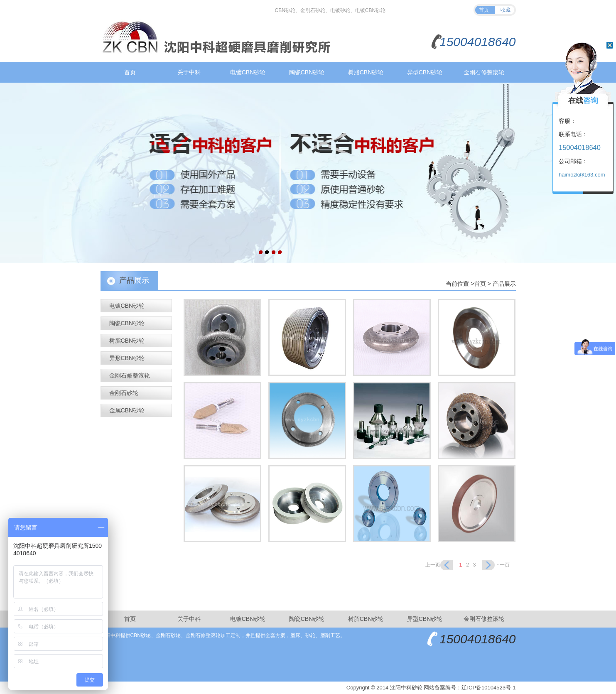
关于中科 (189, 72)
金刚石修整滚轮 (484, 72)
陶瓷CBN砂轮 (307, 72)
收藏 (506, 10)
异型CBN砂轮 (425, 72)
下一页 (502, 565)
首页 (484, 10)
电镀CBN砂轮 (248, 72)
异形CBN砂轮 (127, 358)
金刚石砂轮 (124, 393)
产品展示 (504, 284)
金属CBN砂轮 (127, 410)
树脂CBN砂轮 (366, 72)
